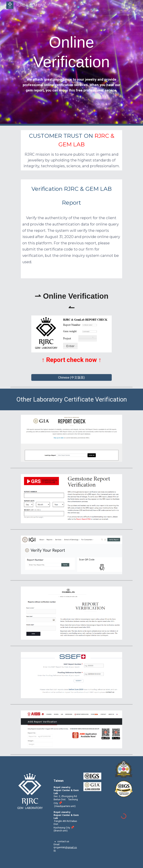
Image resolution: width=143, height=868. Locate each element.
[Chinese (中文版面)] (71, 378)
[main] (71, 52)
